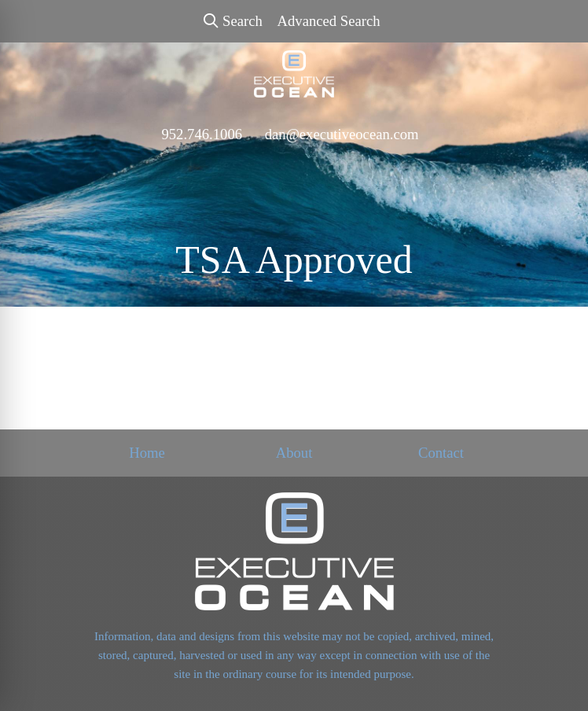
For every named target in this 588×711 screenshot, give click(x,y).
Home (147, 453)
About (294, 453)
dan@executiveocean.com (342, 134)
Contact (441, 453)
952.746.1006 (202, 134)
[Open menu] (557, 167)
